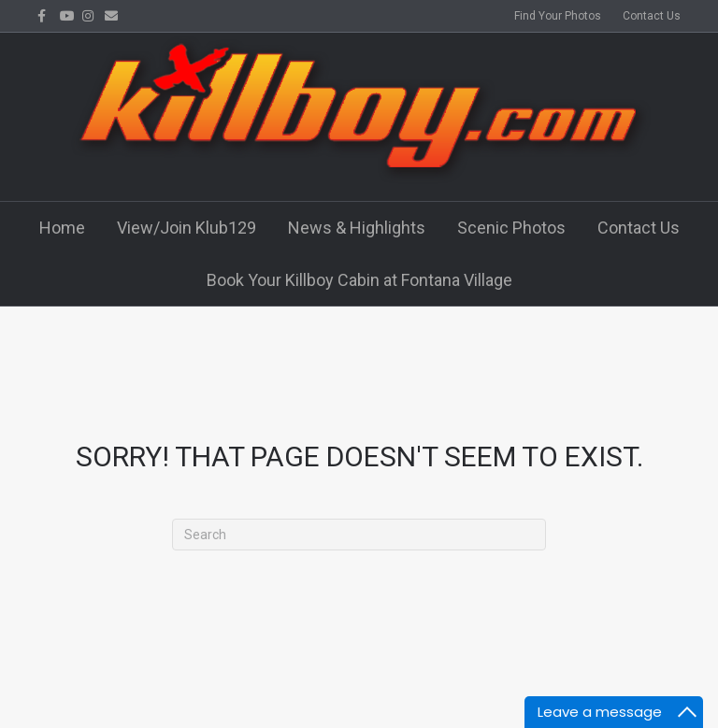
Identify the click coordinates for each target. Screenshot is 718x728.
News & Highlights (357, 228)
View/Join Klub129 (187, 228)
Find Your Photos (558, 16)
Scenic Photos (511, 228)
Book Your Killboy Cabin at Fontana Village (359, 280)
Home (62, 228)
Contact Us (652, 16)
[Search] (359, 535)
